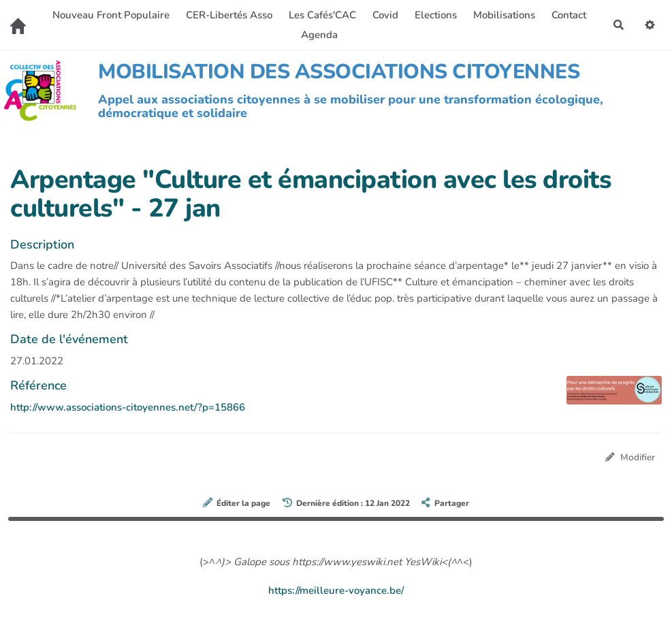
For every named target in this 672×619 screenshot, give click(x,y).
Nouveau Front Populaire (111, 15)
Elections (436, 15)
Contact (569, 15)
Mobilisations (504, 15)
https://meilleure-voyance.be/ (336, 590)
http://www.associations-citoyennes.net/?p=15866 (128, 407)
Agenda (319, 35)
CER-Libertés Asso (229, 15)
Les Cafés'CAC (322, 15)
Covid (385, 15)
